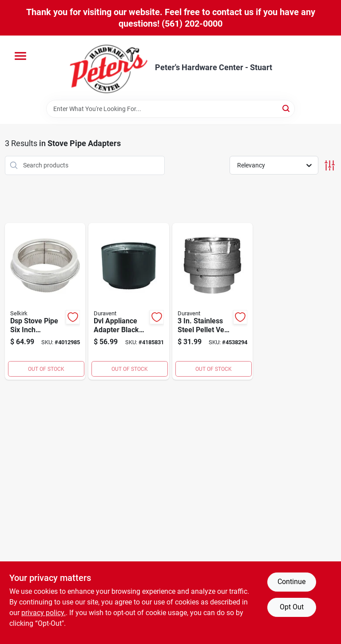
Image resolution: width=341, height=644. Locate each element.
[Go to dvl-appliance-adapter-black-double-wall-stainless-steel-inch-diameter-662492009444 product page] (129, 302)
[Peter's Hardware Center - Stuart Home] (109, 68)
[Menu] (20, 56)
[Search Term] (170, 109)
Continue (291, 582)
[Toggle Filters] (330, 165)
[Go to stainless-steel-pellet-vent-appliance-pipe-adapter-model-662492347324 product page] (213, 302)
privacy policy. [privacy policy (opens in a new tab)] (44, 613)
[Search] (287, 108)
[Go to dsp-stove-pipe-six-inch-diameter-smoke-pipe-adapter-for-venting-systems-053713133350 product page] (45, 302)
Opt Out (292, 607)
